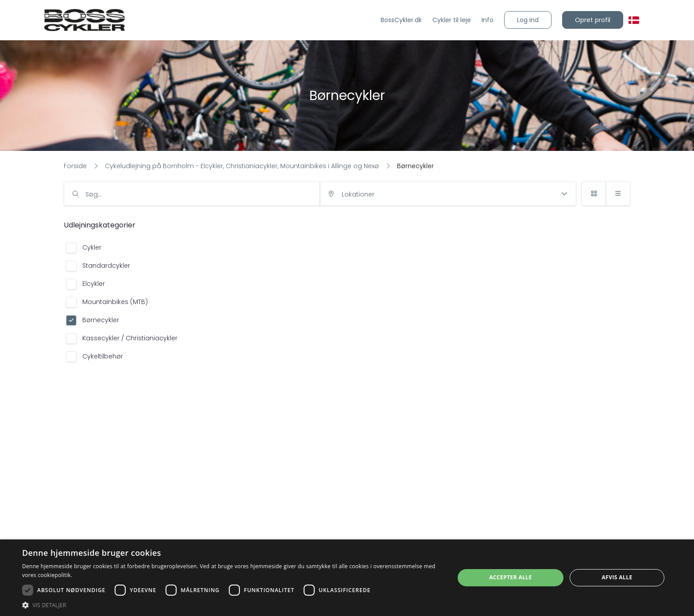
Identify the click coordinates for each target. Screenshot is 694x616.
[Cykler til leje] (452, 20)
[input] (192, 194)
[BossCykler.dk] (401, 20)
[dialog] (347, 578)
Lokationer (358, 194)
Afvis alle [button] (617, 577)
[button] (528, 20)
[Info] (488, 20)
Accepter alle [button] (510, 577)
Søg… (94, 194)
